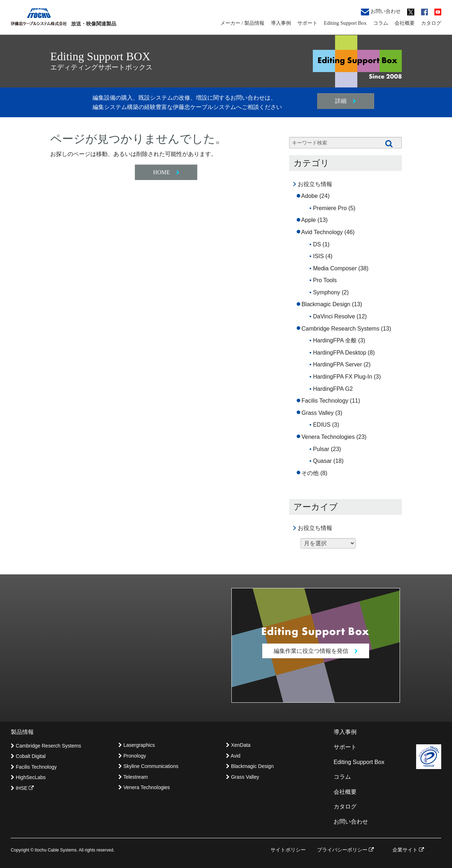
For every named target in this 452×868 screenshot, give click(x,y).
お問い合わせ (381, 12)
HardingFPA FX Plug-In (342, 377)
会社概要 (405, 23)
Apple (309, 220)
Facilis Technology (325, 401)
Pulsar (321, 449)
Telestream (133, 777)
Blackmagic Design (326, 304)
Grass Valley (317, 413)
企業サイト (408, 850)
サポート (307, 23)
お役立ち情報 (315, 184)
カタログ (431, 23)
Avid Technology (322, 232)
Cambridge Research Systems (340, 329)
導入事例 (281, 23)
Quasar (322, 461)
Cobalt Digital (28, 756)
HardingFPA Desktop (339, 353)
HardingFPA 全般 (335, 340)
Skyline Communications (148, 766)
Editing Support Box (345, 23)
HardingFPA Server (337, 364)
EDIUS (322, 425)
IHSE (22, 788)
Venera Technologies (328, 437)
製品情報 (22, 732)
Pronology (132, 756)
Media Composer (335, 268)
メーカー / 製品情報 (242, 23)
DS (317, 244)
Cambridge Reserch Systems (46, 746)
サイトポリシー (288, 850)
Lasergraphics (137, 745)
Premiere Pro (330, 208)
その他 (310, 473)
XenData (238, 745)
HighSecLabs (28, 777)
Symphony (326, 292)
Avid (233, 756)
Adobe (310, 196)
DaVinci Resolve (334, 316)
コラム (381, 23)
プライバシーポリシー (345, 850)
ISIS (318, 256)
